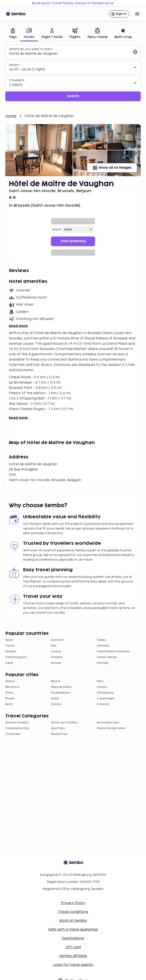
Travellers (17, 80)
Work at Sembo (73, 921)
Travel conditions (73, 912)
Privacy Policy (73, 903)
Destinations (73, 938)
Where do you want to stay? (31, 49)
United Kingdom (16, 657)
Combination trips (17, 728)
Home (11, 116)
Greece (56, 652)
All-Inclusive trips (108, 723)
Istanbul (56, 704)
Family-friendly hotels (111, 728)
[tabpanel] (73, 73)
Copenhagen (106, 699)
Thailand (57, 657)
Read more (18, 326)
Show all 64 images (112, 168)
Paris (100, 681)
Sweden (11, 652)
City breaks (13, 734)
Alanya (10, 681)
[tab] (13, 34)
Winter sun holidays (64, 723)
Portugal (103, 663)
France (10, 646)
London (102, 687)
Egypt (9, 663)
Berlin (9, 704)
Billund (55, 681)
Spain (9, 640)
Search (73, 96)
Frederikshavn (61, 693)
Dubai (55, 699)
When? (14, 65)
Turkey (101, 640)
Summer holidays (17, 723)
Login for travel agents (73, 965)
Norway (56, 663)
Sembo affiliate (73, 956)
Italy (54, 646)
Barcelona (12, 687)
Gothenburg (105, 693)
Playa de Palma (61, 687)
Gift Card (73, 947)
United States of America (113, 652)
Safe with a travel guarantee (73, 930)
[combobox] (69, 54)
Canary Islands (107, 657)
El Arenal (103, 704)
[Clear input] (135, 52)
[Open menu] (137, 14)
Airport (57, 230)
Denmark (57, 640)
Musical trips (59, 734)
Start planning (73, 241)
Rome (9, 693)
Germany (103, 646)
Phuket (10, 699)
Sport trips (58, 728)
